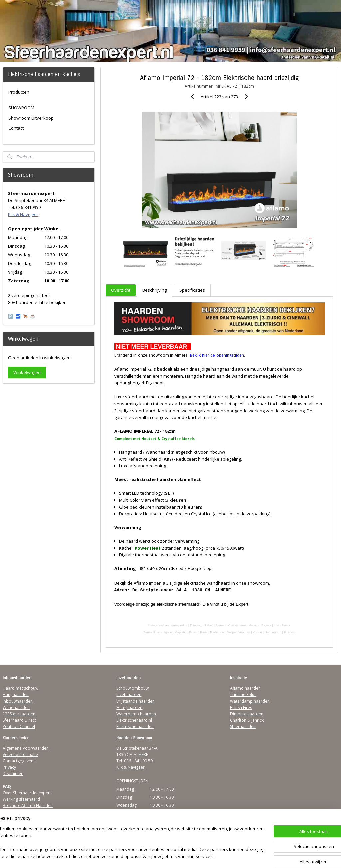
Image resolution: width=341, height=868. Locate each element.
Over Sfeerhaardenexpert (27, 793)
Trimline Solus (243, 694)
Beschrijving (154, 290)
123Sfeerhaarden (19, 714)
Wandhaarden (16, 707)
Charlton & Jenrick (247, 720)
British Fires (241, 707)
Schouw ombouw (132, 688)
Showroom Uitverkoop (31, 118)
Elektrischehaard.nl (134, 720)
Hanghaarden (16, 694)
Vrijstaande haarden (135, 701)
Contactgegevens (19, 761)
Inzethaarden (129, 694)
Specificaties (192, 290)
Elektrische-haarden (135, 726)
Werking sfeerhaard (21, 799)
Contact (16, 128)
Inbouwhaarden (18, 701)
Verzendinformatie (20, 754)
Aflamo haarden (245, 688)
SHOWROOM (21, 108)
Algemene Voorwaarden (26, 748)
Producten (19, 92)
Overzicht (121, 290)
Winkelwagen (27, 372)
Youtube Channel (19, 726)
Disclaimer (13, 773)
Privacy (9, 767)
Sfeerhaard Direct (19, 720)
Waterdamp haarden (136, 714)
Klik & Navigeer (23, 214)
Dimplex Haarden (247, 714)
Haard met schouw (20, 688)
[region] (127, 843)
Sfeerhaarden (243, 726)
